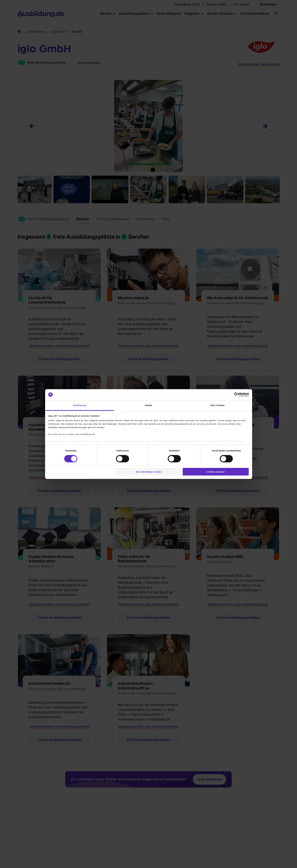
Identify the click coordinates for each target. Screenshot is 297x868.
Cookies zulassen (216, 472)
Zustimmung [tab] (79, 405)
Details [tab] (148, 405)
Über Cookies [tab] (218, 405)
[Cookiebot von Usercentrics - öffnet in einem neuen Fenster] (229, 395)
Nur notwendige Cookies (148, 472)
